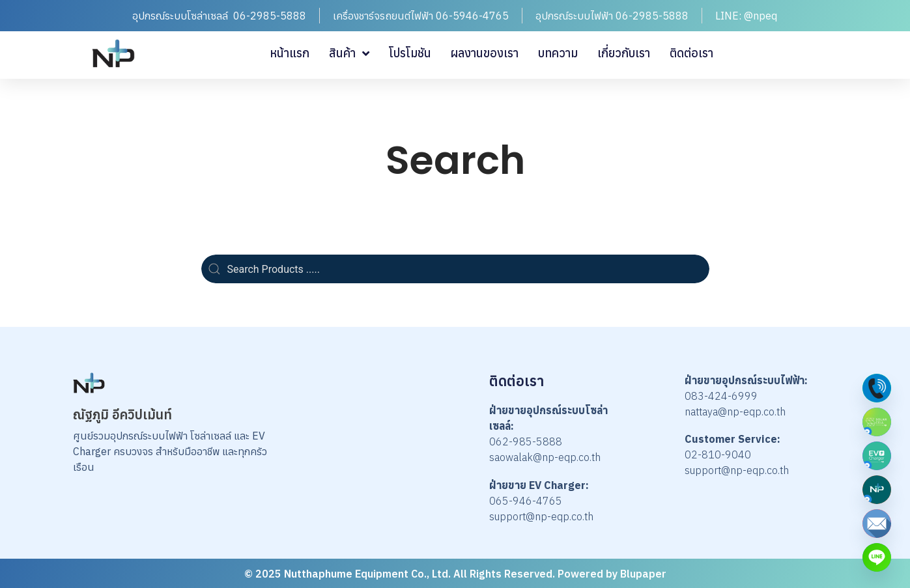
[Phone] (877, 388)
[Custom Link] (877, 557)
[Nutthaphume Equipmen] (877, 490)
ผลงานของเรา (485, 53)
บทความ (558, 53)
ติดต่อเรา (691, 53)
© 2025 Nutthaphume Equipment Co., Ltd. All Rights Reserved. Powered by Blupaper (455, 574)
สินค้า (349, 53)
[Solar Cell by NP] (877, 422)
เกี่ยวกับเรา (624, 53)
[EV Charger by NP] (877, 456)
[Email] (877, 524)
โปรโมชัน (410, 53)
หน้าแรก (290, 53)
